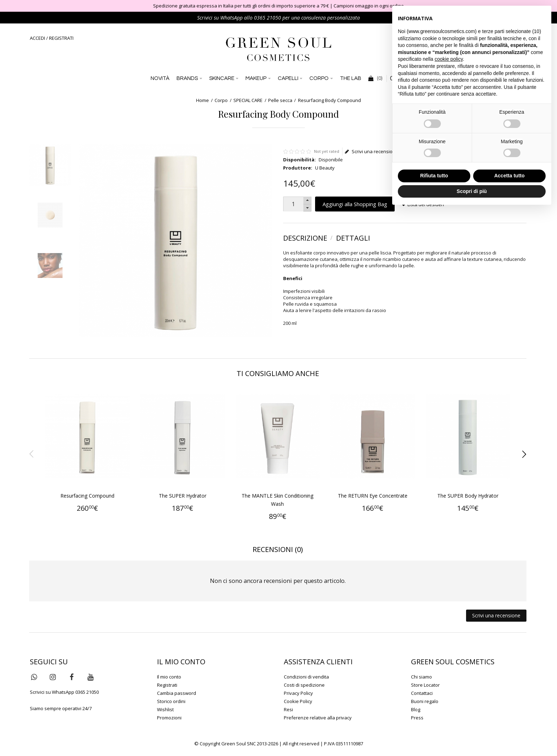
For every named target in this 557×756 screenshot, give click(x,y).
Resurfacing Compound (87, 496)
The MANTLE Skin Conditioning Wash (277, 500)
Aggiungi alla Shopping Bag (355, 204)
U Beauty (325, 168)
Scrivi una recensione (372, 152)
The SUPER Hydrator (183, 496)
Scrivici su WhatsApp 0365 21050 (64, 692)
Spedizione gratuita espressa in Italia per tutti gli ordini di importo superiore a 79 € (241, 6)
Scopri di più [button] (472, 191)
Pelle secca (280, 100)
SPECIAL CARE (248, 100)
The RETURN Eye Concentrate (373, 496)
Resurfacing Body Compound (329, 100)
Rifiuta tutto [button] (434, 176)
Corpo (221, 100)
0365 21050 (267, 18)
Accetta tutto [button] (509, 176)
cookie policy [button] (449, 59)
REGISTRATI (61, 38)
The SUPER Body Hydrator (468, 496)
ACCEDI (37, 38)
